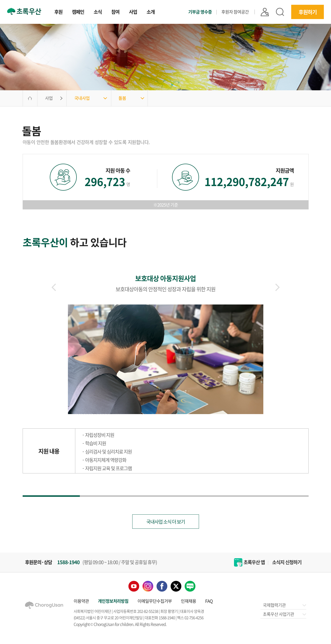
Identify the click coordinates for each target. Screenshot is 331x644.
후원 (58, 12)
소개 (151, 12)
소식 (98, 12)
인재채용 (188, 601)
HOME (30, 98)
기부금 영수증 (200, 12)
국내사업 (82, 98)
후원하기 (308, 12)
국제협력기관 (284, 605)
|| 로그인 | (265, 12)
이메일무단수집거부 (155, 601)
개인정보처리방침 (113, 601)
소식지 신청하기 (287, 562)
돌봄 (122, 98)
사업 (133, 12)
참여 (115, 12)
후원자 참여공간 (235, 12)
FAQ (209, 601)
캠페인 (78, 12)
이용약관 (81, 601)
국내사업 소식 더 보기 (166, 522)
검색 (280, 12)
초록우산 (24, 11)
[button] (278, 287)
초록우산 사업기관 (284, 614)
